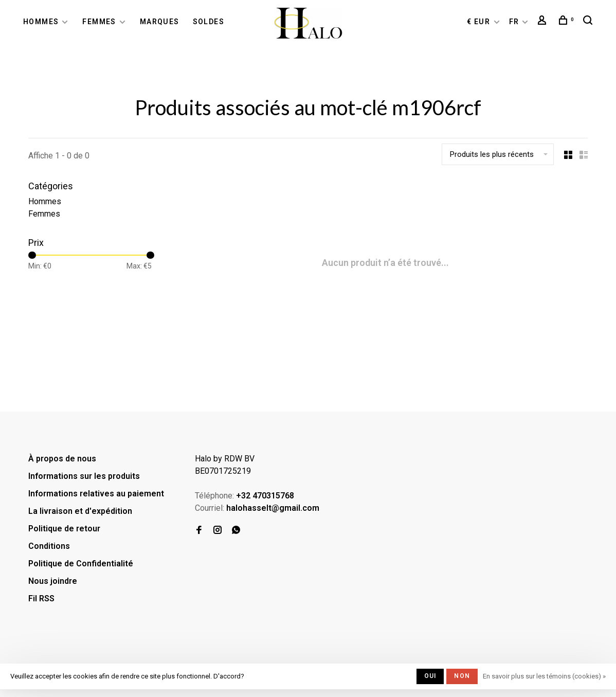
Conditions (49, 546)
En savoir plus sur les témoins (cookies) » (544, 676)
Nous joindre (53, 581)
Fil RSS (41, 598)
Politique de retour (64, 529)
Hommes (41, 22)
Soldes (209, 22)
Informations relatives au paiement (96, 494)
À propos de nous (62, 459)
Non (462, 676)
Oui (430, 676)
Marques (160, 22)
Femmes (99, 22)
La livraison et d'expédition (80, 511)
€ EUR (479, 22)
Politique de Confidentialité (81, 564)
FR (514, 22)
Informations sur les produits (84, 476)
